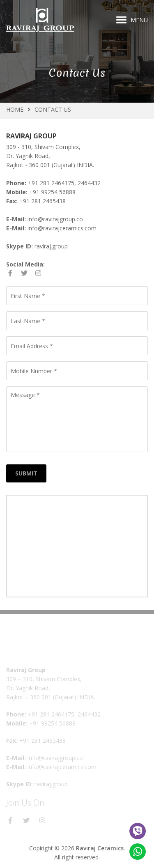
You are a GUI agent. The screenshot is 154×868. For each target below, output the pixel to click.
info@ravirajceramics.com (62, 228)
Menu (132, 20)
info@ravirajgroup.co (55, 219)
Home (15, 109)
